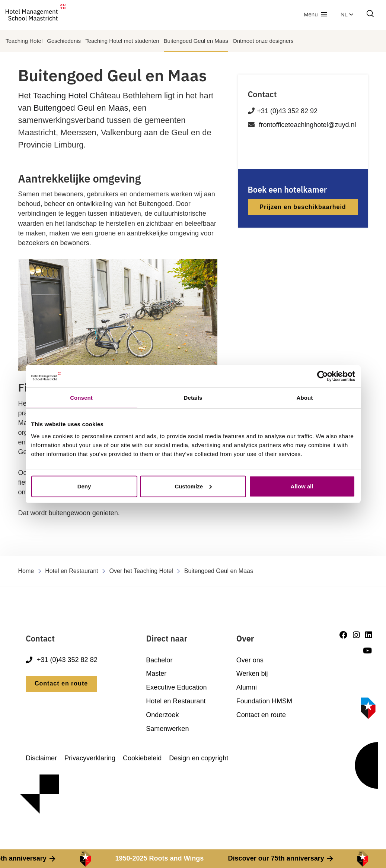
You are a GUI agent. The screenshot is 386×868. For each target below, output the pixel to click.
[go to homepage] (36, 14)
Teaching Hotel (24, 41)
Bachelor (159, 660)
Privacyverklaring (90, 758)
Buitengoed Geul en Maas (196, 41)
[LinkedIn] (369, 635)
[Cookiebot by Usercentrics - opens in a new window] (323, 376)
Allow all (302, 486)
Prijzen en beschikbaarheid (303, 207)
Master (156, 674)
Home (26, 571)
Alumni (247, 687)
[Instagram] (356, 635)
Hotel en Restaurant (71, 571)
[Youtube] (367, 651)
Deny (84, 486)
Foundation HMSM (264, 701)
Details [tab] (193, 398)
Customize (193, 486)
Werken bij (252, 674)
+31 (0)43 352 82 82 (62, 660)
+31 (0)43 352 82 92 (288, 111)
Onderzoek (162, 715)
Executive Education (176, 687)
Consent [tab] (81, 398)
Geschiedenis (64, 41)
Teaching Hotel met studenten (122, 41)
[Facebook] (343, 635)
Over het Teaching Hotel (141, 571)
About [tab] (305, 398)
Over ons (250, 660)
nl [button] (347, 14)
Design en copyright (199, 758)
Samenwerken (167, 729)
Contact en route (61, 683)
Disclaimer (41, 758)
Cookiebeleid (142, 758)
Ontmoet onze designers (263, 41)
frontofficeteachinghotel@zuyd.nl (308, 125)
